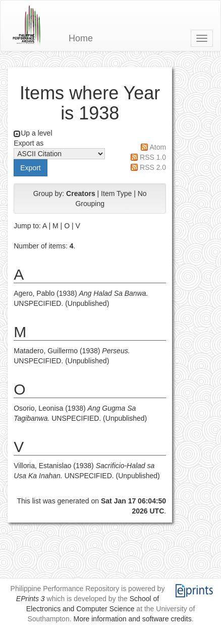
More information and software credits (132, 619)
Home (81, 38)
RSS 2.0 (153, 167)
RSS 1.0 (153, 157)
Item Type (116, 194)
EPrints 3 (31, 599)
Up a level (36, 133)
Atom (158, 147)
